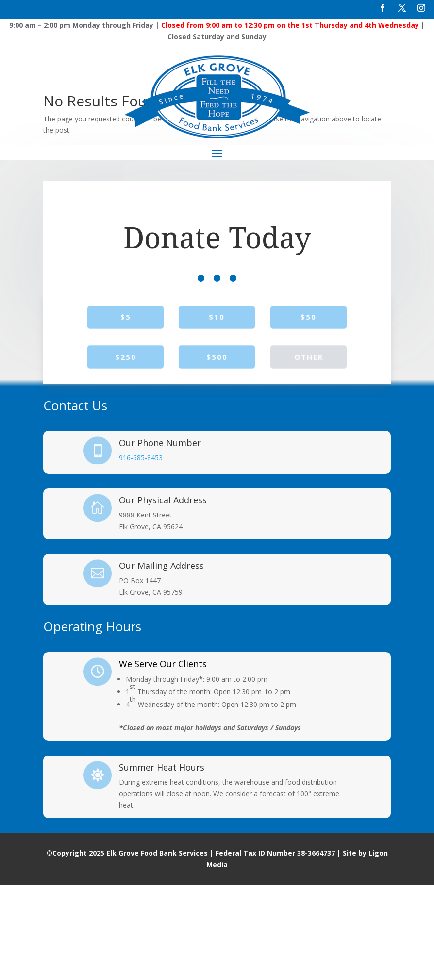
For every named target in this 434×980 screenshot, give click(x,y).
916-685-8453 (141, 552)
